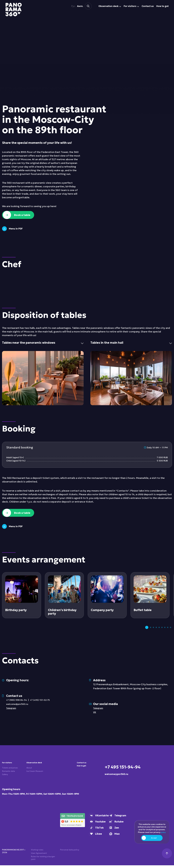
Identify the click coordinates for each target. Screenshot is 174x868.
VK (95, 715)
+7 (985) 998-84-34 (17, 703)
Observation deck (33, 768)
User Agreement (39, 856)
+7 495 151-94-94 (133, 769)
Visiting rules (37, 852)
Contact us (83, 766)
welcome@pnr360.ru (18, 707)
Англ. (77, 6)
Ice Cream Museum (32, 781)
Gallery (6, 781)
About (30, 775)
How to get (83, 771)
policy (163, 833)
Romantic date (10, 777)
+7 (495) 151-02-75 (42, 703)
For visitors (8, 766)
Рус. (72, 6)
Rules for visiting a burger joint (43, 861)
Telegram (12, 711)
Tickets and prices (12, 772)
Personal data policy (70, 852)
